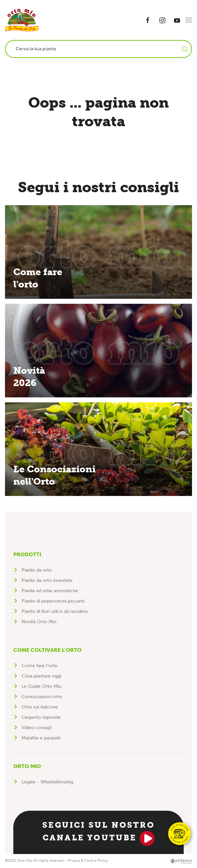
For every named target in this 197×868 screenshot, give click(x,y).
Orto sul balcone (40, 707)
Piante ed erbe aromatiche (50, 591)
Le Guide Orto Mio (42, 686)
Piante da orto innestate (47, 580)
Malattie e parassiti (41, 738)
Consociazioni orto (42, 697)
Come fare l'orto (40, 666)
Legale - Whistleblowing (47, 782)
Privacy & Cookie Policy (88, 861)
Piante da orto (37, 570)
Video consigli (37, 728)
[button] (189, 20)
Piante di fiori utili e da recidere (55, 611)
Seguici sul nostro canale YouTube (98, 833)
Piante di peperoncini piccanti (53, 601)
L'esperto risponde (41, 717)
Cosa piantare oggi (41, 676)
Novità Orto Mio (39, 622)
